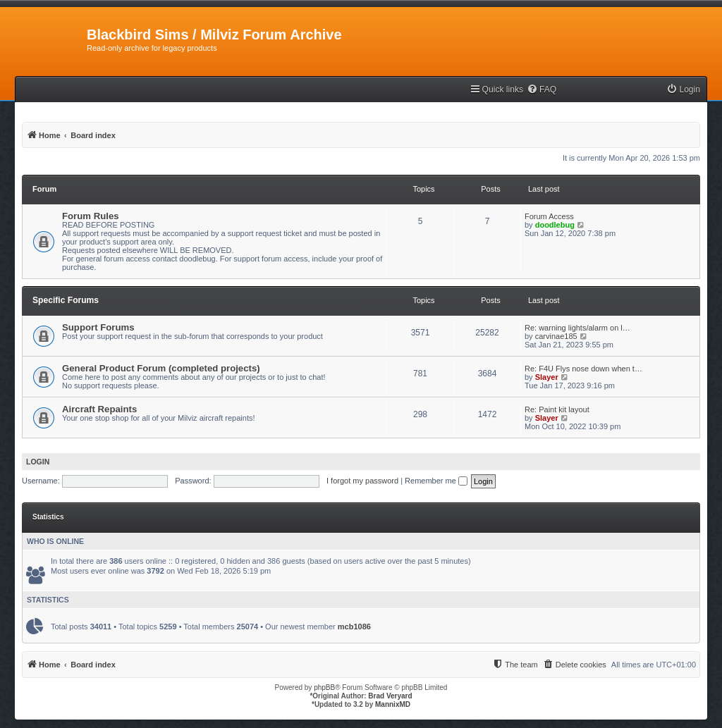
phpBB (324, 687)
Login (38, 462)
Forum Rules (91, 216)
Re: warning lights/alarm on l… (577, 328)
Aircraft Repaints (99, 409)
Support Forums (98, 327)
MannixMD (393, 704)
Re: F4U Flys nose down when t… (583, 369)
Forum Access (549, 216)
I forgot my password (362, 481)
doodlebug (555, 225)
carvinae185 (556, 336)
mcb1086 (354, 627)
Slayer (547, 377)
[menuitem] (541, 90)
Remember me (436, 481)
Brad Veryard (390, 696)
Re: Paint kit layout (557, 409)
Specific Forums (66, 300)
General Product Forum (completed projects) (161, 368)
